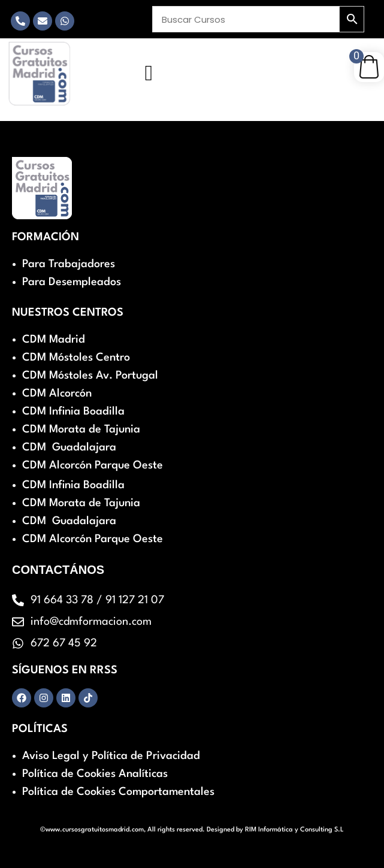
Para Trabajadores (69, 264)
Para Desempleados (72, 282)
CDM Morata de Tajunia (81, 430)
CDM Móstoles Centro (76, 358)
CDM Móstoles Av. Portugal (90, 376)
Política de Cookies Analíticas (95, 774)
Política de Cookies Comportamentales (118, 792)
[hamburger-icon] (149, 73)
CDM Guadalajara (69, 447)
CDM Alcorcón (57, 394)
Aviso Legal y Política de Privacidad (111, 756)
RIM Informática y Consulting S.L (294, 830)
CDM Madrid (54, 340)
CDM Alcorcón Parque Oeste (93, 465)
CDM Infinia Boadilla (73, 412)
